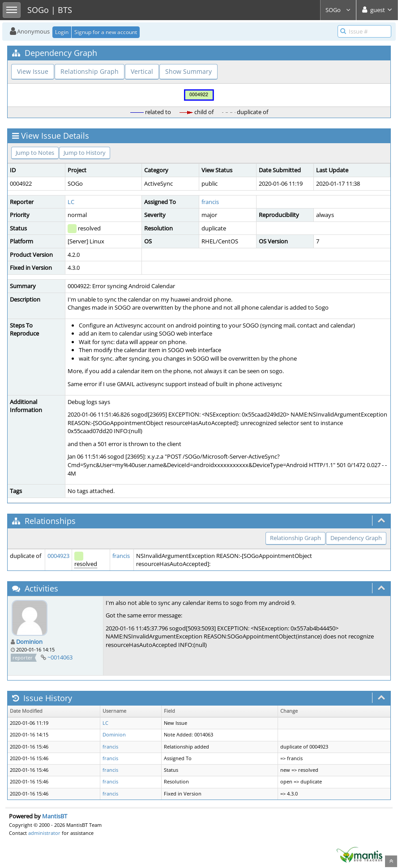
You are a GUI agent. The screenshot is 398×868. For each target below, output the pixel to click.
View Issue (33, 71)
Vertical (142, 71)
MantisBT (55, 816)
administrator (44, 833)
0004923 (58, 556)
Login (62, 32)
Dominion (29, 642)
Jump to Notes (35, 153)
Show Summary (188, 71)
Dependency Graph (356, 538)
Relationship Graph (90, 71)
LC (71, 202)
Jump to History (85, 153)
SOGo (338, 10)
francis (210, 202)
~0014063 (60, 657)
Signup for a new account (106, 32)
